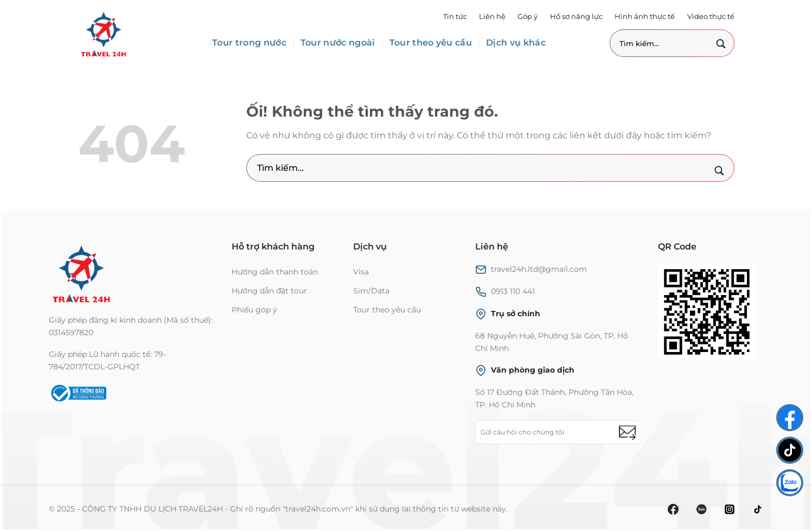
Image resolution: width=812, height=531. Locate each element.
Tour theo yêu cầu (431, 43)
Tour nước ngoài (338, 43)
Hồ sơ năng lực (576, 17)
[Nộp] (721, 45)
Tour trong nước (249, 43)
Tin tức (455, 17)
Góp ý (528, 17)
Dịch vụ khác (516, 43)
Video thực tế (711, 17)
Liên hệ (492, 17)
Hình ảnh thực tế (645, 17)
